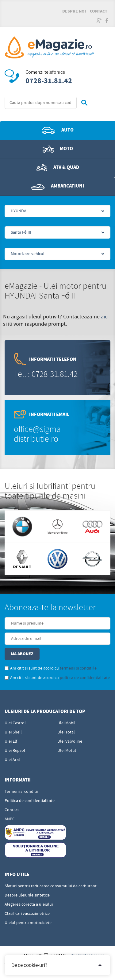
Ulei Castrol (15, 723)
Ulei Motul (67, 751)
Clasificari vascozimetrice (27, 914)
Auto (58, 130)
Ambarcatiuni (58, 186)
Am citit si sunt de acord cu (51, 668)
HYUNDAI (19, 211)
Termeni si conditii (21, 792)
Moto (58, 149)
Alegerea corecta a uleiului (29, 904)
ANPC (10, 819)
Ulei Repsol (15, 751)
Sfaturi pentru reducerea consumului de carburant (51, 886)
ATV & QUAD (58, 168)
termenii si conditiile (78, 668)
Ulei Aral (12, 760)
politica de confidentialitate (85, 678)
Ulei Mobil (66, 723)
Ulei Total (66, 732)
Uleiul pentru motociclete (28, 923)
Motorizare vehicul (28, 254)
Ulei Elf (11, 741)
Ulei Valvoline (70, 741)
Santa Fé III (21, 232)
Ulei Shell (13, 732)
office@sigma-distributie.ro (38, 434)
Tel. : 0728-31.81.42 (46, 374)
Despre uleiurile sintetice (27, 895)
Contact (99, 11)
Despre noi (74, 11)
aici (105, 317)
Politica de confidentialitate (30, 801)
